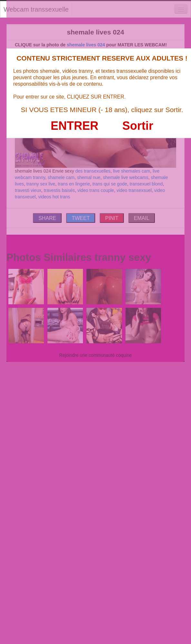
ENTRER (75, 126)
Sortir (138, 126)
